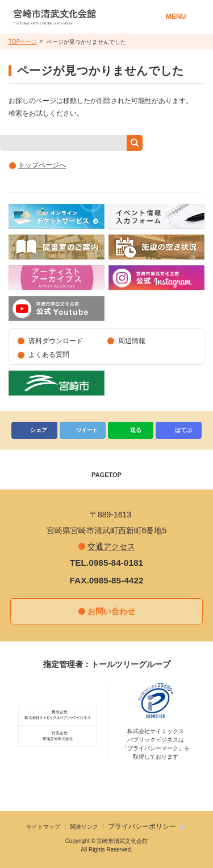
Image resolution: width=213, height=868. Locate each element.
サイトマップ (43, 827)
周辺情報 (132, 341)
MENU (176, 17)
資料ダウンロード (56, 341)
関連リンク (84, 827)
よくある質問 (49, 355)
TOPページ (23, 42)
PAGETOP (106, 475)
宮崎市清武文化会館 (85, 17)
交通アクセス (111, 546)
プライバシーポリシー (142, 826)
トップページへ (42, 165)
